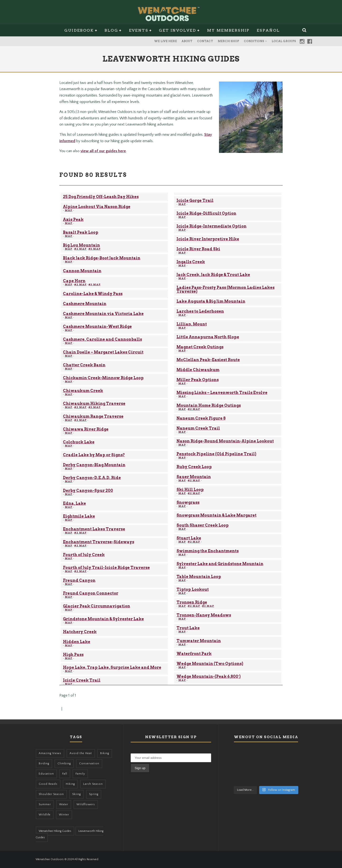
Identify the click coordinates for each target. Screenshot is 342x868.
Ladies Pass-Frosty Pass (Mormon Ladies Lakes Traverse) (226, 289)
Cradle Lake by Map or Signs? (94, 455)
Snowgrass (188, 502)
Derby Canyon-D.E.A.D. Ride (92, 478)
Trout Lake (188, 628)
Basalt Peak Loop (81, 232)
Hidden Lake (77, 642)
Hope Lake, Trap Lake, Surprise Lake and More (112, 667)
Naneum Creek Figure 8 (201, 418)
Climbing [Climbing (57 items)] (64, 764)
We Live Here (166, 41)
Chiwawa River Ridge (86, 429)
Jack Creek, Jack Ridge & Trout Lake (213, 275)
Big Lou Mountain (81, 245)
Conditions (254, 41)
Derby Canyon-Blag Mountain (94, 465)
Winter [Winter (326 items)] (64, 815)
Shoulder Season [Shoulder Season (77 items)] (51, 794)
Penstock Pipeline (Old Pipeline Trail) (216, 454)
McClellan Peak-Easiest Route (208, 360)
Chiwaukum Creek (83, 391)
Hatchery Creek (80, 632)
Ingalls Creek (191, 262)
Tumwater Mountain (199, 641)
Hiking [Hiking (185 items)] (70, 784)
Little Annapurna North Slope (208, 337)
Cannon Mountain (82, 271)
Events (139, 30)
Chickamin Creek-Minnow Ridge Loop (103, 378)
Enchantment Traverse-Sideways (99, 542)
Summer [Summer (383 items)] (45, 804)
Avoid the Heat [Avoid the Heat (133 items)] (81, 753)
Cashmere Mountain (85, 304)
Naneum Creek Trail (198, 428)
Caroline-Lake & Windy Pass (93, 294)
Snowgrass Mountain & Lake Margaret (216, 515)
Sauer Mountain (194, 477)
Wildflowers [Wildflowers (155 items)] (86, 804)
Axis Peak (73, 220)
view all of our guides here (103, 151)
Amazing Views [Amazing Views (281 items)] (50, 753)
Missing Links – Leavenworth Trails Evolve (222, 393)
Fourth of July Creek (84, 555)
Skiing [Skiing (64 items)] (76, 794)
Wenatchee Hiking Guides (55, 831)
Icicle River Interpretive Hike (208, 239)
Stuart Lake (189, 538)
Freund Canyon (79, 580)
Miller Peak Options (198, 380)
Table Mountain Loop (199, 577)
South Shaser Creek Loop (203, 525)
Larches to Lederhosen (200, 311)
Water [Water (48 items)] (64, 804)
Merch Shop (228, 41)
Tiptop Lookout (193, 589)
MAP (69, 210)
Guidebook (79, 30)
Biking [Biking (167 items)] (105, 753)
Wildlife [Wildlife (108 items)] (45, 815)
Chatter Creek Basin (84, 365)
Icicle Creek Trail (82, 680)
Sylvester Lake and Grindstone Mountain (220, 564)
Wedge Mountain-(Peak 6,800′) (209, 676)
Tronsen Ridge (192, 602)
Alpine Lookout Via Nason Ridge (97, 207)
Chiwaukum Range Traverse (93, 416)
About (187, 41)
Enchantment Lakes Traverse (94, 529)
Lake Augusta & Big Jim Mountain (211, 301)
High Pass (73, 655)
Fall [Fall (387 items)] (65, 774)
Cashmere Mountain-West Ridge (97, 327)
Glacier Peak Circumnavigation (97, 606)
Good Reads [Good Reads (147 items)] (48, 784)
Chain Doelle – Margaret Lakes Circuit (103, 352)
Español (268, 30)
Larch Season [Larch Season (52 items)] (93, 784)
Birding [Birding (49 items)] (44, 764)
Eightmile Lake (79, 516)
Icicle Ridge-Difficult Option (206, 213)
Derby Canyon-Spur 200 (88, 491)
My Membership (228, 30)
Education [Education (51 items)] (46, 774)
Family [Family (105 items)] (80, 774)
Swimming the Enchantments (208, 551)
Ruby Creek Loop (194, 467)
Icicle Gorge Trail (195, 201)
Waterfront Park (194, 654)
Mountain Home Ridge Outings (209, 405)
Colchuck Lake (79, 442)
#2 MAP (81, 249)
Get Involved (178, 30)
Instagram (302, 41)
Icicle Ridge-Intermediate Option (211, 226)
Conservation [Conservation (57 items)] (89, 764)
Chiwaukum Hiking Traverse (94, 404)
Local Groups (284, 41)
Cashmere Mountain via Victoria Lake (103, 314)
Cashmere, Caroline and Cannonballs (102, 339)
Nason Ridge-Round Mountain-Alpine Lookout (225, 441)
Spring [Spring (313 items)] (94, 794)
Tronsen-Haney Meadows (204, 615)
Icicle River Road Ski (198, 249)
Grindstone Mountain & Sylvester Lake (103, 619)
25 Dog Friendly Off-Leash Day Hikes (101, 197)
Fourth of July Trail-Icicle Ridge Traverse (106, 568)
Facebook (310, 41)
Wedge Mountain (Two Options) (210, 664)
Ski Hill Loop (190, 490)
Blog (111, 30)
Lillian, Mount (192, 324)
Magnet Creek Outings (200, 347)
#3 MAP (95, 249)
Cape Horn (74, 281)
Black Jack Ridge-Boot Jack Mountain (102, 258)
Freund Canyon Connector (91, 593)
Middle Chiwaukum (198, 370)
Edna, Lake (74, 503)
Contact (205, 41)
